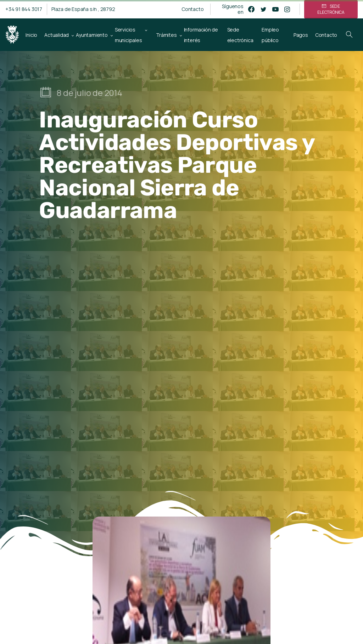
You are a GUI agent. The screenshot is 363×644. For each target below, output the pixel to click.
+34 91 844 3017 (24, 9)
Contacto (192, 9)
